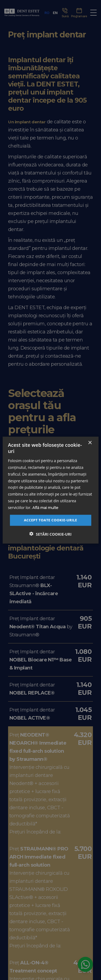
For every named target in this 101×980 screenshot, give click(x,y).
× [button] (90, 443)
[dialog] (50, 490)
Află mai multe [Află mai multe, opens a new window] (45, 508)
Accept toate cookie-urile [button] (51, 520)
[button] (50, 534)
